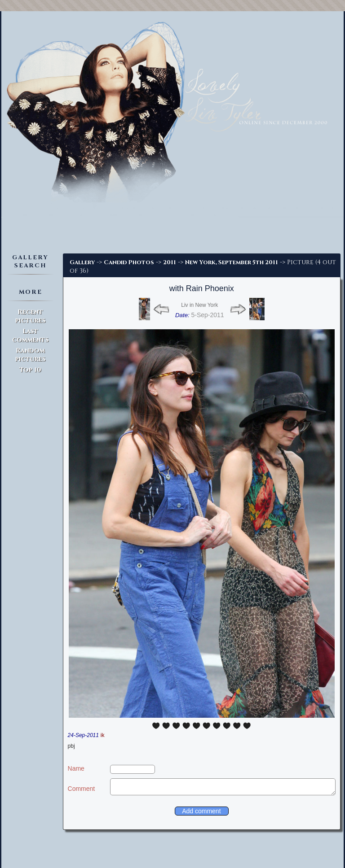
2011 (170, 262)
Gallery (82, 262)
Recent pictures (30, 316)
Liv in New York (199, 305)
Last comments (30, 336)
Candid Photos (129, 262)
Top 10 (30, 370)
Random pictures (30, 355)
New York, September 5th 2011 (232, 262)
